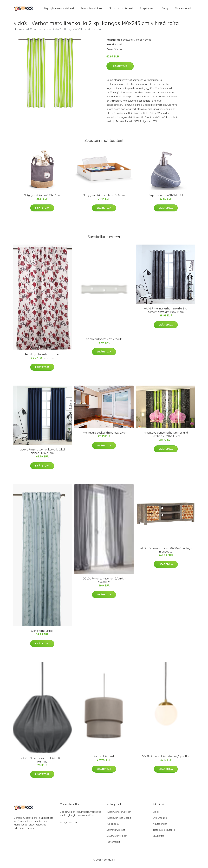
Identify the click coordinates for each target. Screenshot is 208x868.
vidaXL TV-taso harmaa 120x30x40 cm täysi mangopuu (166, 553)
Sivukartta (158, 839)
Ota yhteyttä (160, 821)
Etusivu (18, 32)
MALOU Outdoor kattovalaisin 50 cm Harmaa (42, 763)
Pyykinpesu (147, 10)
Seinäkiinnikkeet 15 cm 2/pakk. (104, 342)
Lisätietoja (120, 69)
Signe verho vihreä (42, 634)
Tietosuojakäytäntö (164, 833)
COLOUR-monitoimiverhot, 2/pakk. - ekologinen (104, 583)
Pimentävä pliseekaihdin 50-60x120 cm (104, 436)
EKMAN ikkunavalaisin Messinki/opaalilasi (166, 759)
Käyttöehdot (160, 827)
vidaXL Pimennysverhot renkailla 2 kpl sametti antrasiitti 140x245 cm (166, 313)
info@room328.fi (70, 825)
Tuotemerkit (183, 10)
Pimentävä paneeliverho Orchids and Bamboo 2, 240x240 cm (166, 437)
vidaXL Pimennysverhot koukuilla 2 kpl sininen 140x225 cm (42, 454)
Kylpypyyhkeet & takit (119, 821)
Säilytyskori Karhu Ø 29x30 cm (42, 198)
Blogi (165, 10)
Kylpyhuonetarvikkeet (59, 10)
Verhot (147, 42)
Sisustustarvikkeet (121, 10)
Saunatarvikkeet (92, 10)
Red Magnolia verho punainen (42, 357)
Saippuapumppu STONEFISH (166, 198)
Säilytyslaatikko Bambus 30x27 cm (104, 198)
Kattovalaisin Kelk (104, 759)
